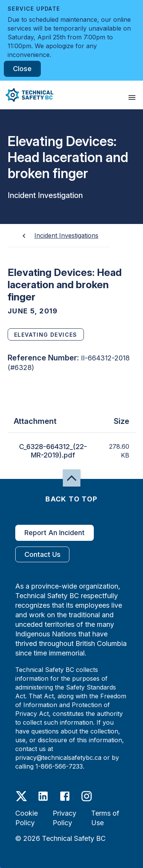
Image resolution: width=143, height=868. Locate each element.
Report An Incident (55, 533)
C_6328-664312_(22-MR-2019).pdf (53, 451)
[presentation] (132, 97)
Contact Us (42, 554)
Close (22, 69)
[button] (27, 95)
